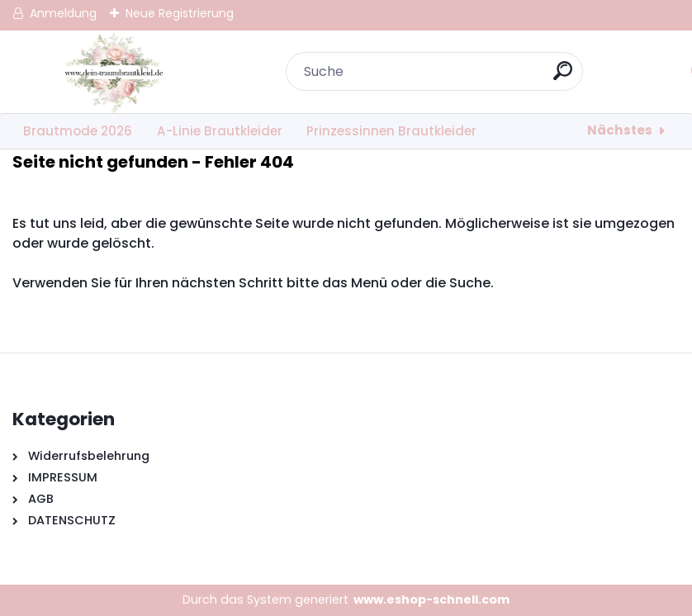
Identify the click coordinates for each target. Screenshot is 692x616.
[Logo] (114, 72)
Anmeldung (63, 13)
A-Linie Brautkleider (220, 131)
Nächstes (620, 130)
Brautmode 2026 (78, 131)
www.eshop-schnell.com (431, 599)
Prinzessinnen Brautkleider (391, 131)
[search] (563, 77)
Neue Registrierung (180, 13)
